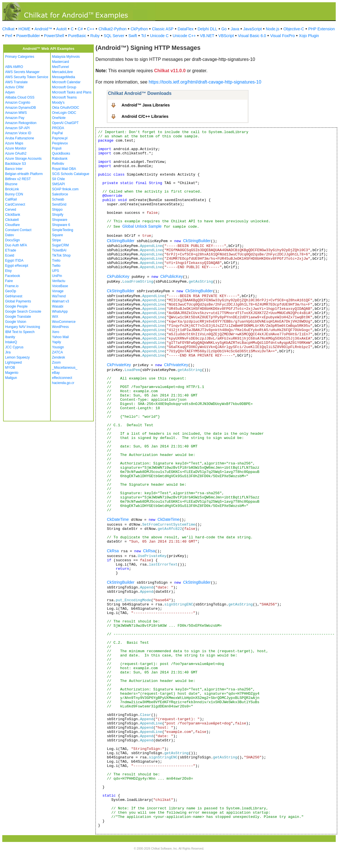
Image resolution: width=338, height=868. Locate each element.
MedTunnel (61, 67)
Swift (133, 36)
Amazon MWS (16, 113)
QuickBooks (61, 153)
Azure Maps (14, 143)
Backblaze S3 (15, 164)
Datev (9, 235)
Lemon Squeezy (17, 357)
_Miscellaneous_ (65, 368)
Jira (8, 352)
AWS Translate (16, 82)
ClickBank (13, 215)
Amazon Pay (15, 118)
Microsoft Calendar (66, 82)
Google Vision (16, 322)
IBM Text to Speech (20, 332)
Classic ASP (163, 29)
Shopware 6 (61, 225)
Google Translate (18, 317)
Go (224, 29)
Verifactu (59, 281)
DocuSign (12, 240)
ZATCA (58, 352)
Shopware (60, 220)
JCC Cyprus (14, 347)
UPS (56, 271)
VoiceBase (60, 286)
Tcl (144, 36)
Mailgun (11, 378)
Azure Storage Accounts (23, 159)
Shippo (57, 210)
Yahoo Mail (60, 337)
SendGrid (59, 204)
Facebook (13, 276)
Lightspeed (13, 362)
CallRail (11, 199)
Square (58, 235)
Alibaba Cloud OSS (20, 97)
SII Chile (59, 179)
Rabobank (60, 159)
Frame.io (12, 286)
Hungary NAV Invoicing (23, 327)
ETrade (11, 250)
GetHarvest (14, 296)
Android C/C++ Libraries (145, 116)
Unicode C (159, 36)
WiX (55, 317)
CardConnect (15, 204)
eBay (56, 373)
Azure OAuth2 (16, 153)
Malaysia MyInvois (66, 57)
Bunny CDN (14, 194)
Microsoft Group (64, 87)
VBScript (226, 36)
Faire (9, 281)
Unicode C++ (184, 36)
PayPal (58, 133)
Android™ (43, 29)
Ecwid (10, 255)
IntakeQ (11, 342)
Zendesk (59, 357)
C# (80, 29)
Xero (56, 332)
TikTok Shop (61, 255)
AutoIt (62, 29)
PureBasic (77, 36)
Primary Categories (20, 57)
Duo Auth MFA (16, 245)
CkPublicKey (118, 276)
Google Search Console (23, 312)
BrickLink (12, 189)
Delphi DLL (207, 29)
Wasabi (58, 306)
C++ (91, 29)
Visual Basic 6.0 (252, 36)
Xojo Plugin (309, 36)
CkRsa (113, 551)
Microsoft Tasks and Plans (72, 92)
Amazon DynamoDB (21, 108)
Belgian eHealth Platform (24, 174)
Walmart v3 (61, 301)
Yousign (58, 347)
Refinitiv (58, 164)
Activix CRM (14, 87)
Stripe (57, 240)
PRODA (58, 128)
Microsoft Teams (64, 97)
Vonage (58, 291)
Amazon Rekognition (21, 123)
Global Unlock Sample (142, 226)
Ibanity (10, 337)
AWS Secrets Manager (22, 72)
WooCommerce (64, 322)
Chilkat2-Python (113, 29)
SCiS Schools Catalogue (71, 174)
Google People (16, 306)
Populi (57, 148)
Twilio (56, 266)
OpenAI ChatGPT (65, 123)
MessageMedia (64, 77)
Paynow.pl (60, 138)
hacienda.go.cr (63, 383)
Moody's (58, 103)
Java (235, 29)
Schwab (58, 199)
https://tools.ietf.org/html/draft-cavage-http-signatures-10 (205, 82)
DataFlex (186, 29)
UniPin (57, 276)
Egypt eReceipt (17, 266)
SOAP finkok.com (65, 189)
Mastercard (61, 62)
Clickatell (12, 220)
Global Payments (18, 301)
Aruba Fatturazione (20, 138)
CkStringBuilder (121, 241)
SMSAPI (59, 184)
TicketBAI (59, 250)
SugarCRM (60, 245)
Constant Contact (18, 230)
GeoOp (11, 291)
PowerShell (54, 36)
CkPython (139, 29)
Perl (9, 36)
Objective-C (294, 29)
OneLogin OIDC (64, 113)
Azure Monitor (16, 148)
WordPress (60, 327)
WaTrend (59, 296)
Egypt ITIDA (14, 261)
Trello (56, 261)
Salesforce (60, 194)
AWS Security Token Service (27, 77)
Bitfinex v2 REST (18, 179)
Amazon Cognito (18, 103)
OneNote (59, 118)
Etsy (8, 271)
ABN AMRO (14, 67)
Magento (12, 373)
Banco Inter (14, 169)
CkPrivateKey (119, 365)
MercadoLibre (62, 72)
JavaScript (253, 29)
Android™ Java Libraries (146, 105)
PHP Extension (322, 29)
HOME (24, 29)
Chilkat (8, 29)
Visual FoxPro (283, 36)
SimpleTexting (63, 230)
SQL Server (114, 36)
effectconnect (62, 378)
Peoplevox (60, 143)
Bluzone (11, 184)
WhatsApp (60, 312)
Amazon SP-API (17, 128)
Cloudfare (12, 225)
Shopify (58, 215)
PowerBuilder (28, 36)
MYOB (10, 368)
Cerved (11, 210)
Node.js (272, 29)
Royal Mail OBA (64, 169)
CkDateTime (118, 519)
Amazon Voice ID (18, 133)
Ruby (95, 36)
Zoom (57, 362)
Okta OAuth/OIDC (66, 108)
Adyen (10, 92)
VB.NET (207, 36)
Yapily (57, 342)
